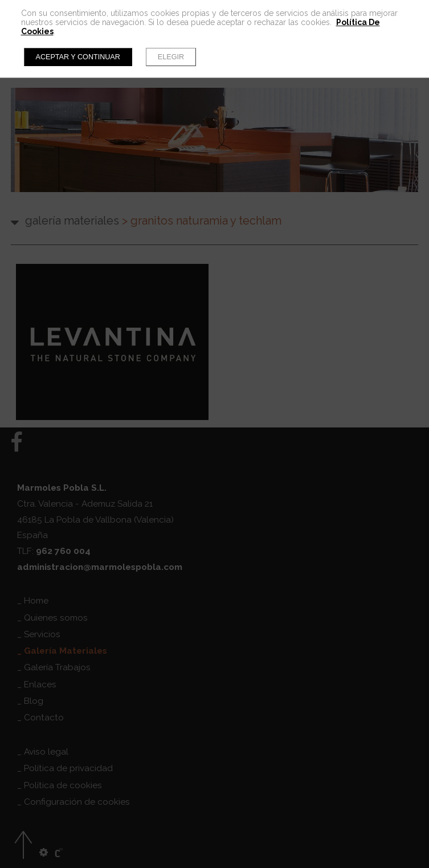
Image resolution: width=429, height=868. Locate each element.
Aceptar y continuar (78, 57)
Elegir (171, 57)
